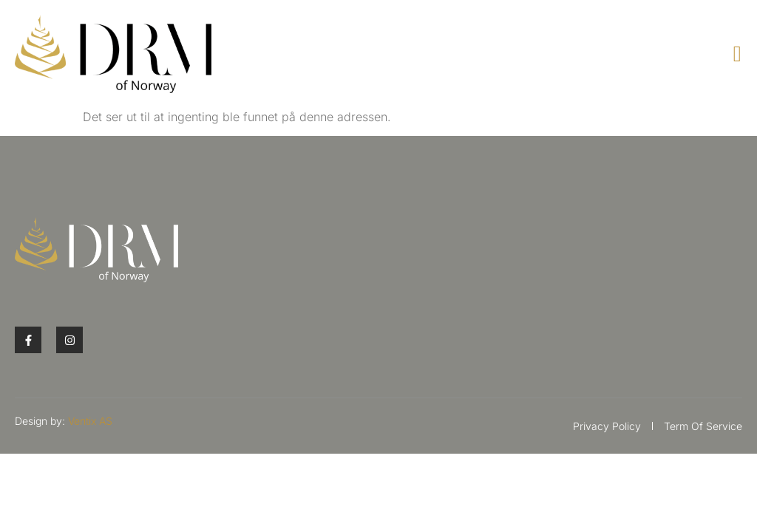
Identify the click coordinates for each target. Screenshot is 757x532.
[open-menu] (738, 54)
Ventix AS (90, 421)
